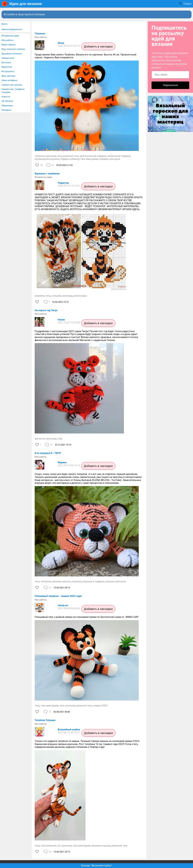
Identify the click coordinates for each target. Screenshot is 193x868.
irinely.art (63, 605)
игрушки (77, 581)
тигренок (46, 581)
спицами (57, 296)
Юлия (61, 43)
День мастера (8, 76)
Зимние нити (8, 58)
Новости (6, 97)
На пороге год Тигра (46, 310)
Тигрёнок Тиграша (45, 720)
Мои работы (8, 40)
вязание (57, 581)
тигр (59, 156)
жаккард (68, 296)
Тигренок (40, 34)
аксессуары (80, 296)
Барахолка (7, 67)
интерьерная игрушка (47, 159)
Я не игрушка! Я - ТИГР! (48, 453)
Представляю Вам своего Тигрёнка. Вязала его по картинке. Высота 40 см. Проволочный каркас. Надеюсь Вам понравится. (85, 56)
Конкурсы (6, 110)
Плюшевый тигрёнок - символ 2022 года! (58, 596)
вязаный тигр (71, 156)
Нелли (61, 320)
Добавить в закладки (98, 46)
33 (41, 165)
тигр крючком (67, 706)
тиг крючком (64, 846)
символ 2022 (100, 706)
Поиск (187, 4)
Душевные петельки (12, 54)
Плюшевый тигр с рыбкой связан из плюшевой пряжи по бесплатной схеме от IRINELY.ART (87, 617)
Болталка (6, 63)
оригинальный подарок (93, 156)
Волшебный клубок (69, 730)
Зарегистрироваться (12, 29)
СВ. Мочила (7, 101)
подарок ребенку (70, 159)
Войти (5, 24)
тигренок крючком (45, 156)
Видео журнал (9, 45)
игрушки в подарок (94, 581)
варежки (40, 296)
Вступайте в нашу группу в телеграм (24, 14)
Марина (62, 462)
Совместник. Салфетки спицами (13, 91)
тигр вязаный (48, 846)
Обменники (7, 106)
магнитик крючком (46, 439)
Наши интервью (9, 80)
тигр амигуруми (89, 159)
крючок (67, 581)
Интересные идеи (10, 36)
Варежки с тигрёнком (47, 174)
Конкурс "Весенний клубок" (97, 866)
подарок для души (110, 159)
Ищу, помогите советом (13, 49)
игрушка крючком (116, 581)
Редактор (63, 183)
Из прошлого (8, 71)
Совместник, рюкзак (12, 85)
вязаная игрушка (101, 846)
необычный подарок (119, 156)
